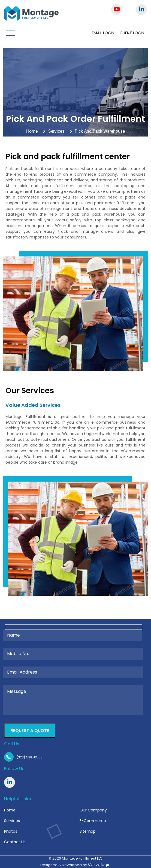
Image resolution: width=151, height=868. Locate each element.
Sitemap (88, 831)
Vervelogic (99, 865)
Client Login (132, 33)
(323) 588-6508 (29, 757)
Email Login (103, 33)
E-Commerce (93, 821)
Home (10, 810)
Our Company (93, 810)
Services (12, 821)
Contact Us (15, 842)
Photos (11, 831)
